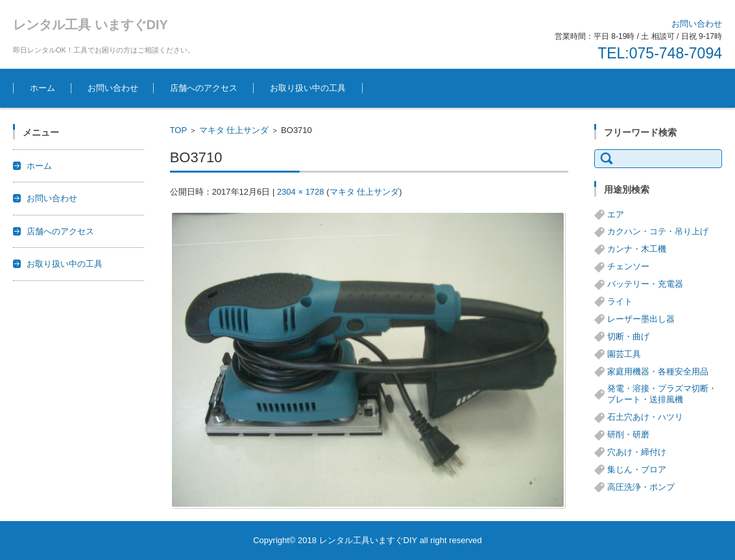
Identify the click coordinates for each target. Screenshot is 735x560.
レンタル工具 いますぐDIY (90, 25)
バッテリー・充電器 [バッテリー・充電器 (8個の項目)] (645, 284)
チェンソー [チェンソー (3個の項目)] (628, 266)
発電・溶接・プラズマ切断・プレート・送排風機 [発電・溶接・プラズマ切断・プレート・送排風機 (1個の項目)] (662, 394)
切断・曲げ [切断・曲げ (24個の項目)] (628, 336)
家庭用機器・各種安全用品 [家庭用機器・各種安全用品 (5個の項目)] (658, 371)
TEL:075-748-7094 (660, 53)
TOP (179, 130)
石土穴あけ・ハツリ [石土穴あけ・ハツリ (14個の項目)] (645, 417)
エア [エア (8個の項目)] (616, 214)
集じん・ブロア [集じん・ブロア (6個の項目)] (637, 469)
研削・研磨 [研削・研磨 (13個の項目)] (628, 434)
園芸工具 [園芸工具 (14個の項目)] (624, 354)
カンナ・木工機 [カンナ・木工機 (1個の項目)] (637, 249)
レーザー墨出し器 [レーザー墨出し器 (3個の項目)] (641, 319)
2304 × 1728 (301, 192)
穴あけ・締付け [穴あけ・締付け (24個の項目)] (637, 452)
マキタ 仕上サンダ (234, 130)
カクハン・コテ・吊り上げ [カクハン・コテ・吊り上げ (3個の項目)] (658, 231)
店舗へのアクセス (204, 88)
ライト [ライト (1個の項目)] (620, 301)
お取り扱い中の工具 (308, 88)
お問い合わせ (113, 88)
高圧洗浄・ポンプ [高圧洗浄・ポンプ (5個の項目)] (641, 487)
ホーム (42, 88)
